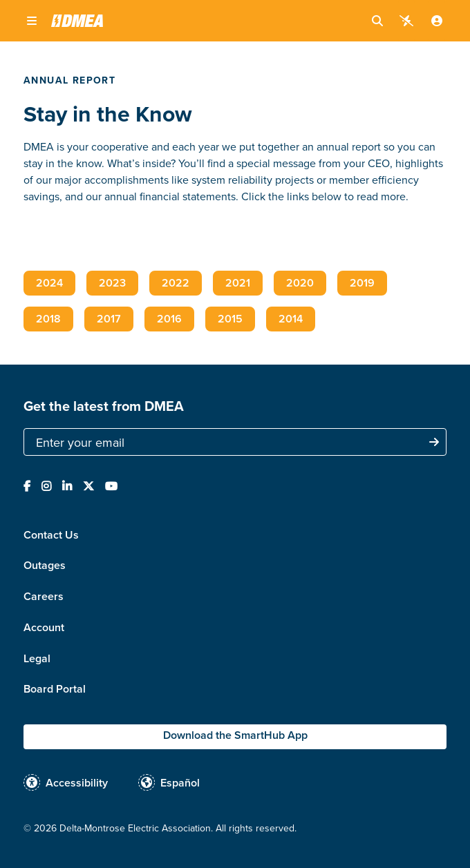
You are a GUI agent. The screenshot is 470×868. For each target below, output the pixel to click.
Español (180, 783)
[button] (32, 21)
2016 (169, 319)
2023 (112, 283)
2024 (49, 283)
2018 (48, 319)
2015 (230, 319)
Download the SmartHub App (235, 735)
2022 (176, 283)
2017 (109, 319)
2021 (238, 283)
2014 (291, 319)
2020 (300, 283)
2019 (362, 283)
